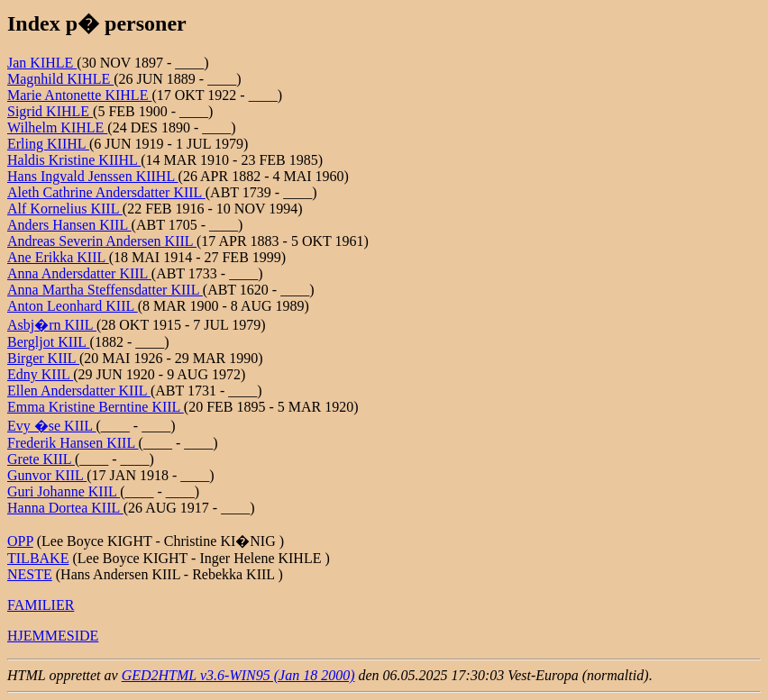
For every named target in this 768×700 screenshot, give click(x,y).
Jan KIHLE (42, 63)
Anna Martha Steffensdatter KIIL (105, 290)
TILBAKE (38, 558)
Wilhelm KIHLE (57, 127)
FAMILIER (41, 605)
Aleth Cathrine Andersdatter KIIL (106, 192)
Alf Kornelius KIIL (65, 209)
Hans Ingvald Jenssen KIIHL (93, 176)
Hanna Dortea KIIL (65, 508)
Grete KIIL (41, 459)
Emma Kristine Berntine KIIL (96, 407)
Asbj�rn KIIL (52, 325)
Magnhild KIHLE (60, 79)
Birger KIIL (43, 358)
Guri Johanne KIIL (64, 491)
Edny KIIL (40, 374)
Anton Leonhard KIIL (73, 306)
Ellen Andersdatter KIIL (79, 391)
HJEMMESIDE (53, 636)
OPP (20, 541)
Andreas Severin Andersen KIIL (102, 241)
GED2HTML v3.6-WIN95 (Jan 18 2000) (238, 675)
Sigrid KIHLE (50, 111)
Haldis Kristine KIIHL (74, 160)
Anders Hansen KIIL (69, 225)
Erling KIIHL (48, 144)
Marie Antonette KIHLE (79, 95)
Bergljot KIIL (49, 342)
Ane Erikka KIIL (58, 257)
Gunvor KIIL (47, 475)
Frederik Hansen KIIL (73, 443)
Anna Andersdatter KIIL (79, 273)
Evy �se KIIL (52, 426)
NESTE (30, 574)
